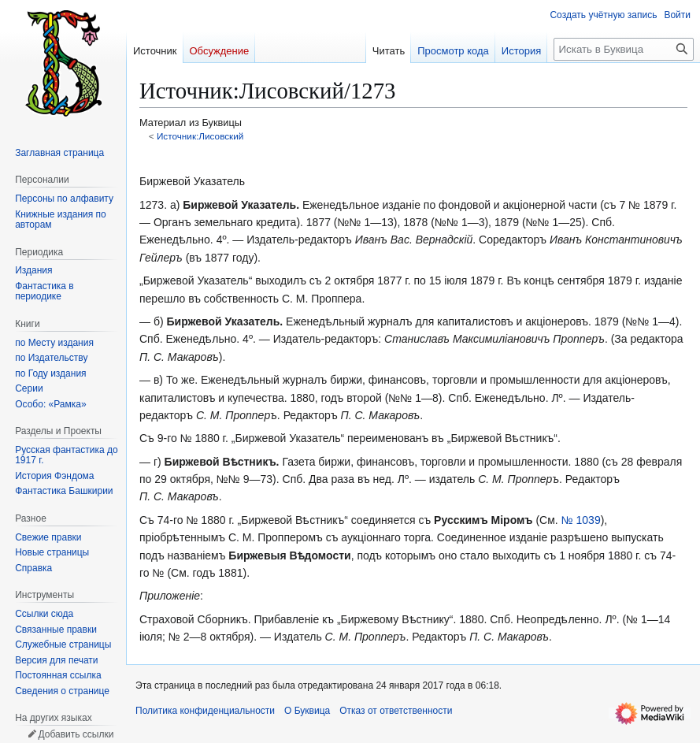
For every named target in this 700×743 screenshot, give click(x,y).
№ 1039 (581, 520)
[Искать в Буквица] (624, 49)
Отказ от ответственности (396, 711)
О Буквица (307, 711)
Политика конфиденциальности (205, 711)
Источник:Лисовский (200, 136)
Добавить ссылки (76, 734)
